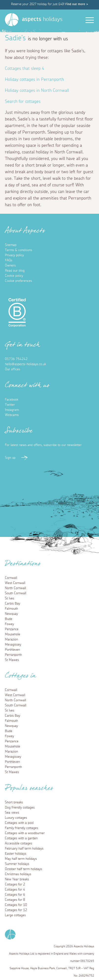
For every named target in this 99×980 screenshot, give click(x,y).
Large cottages (15, 915)
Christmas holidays (18, 874)
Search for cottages (23, 102)
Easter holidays (16, 854)
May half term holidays (21, 859)
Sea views (12, 813)
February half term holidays (24, 849)
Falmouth (11, 609)
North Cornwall (15, 588)
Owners (10, 266)
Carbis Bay (13, 604)
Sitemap (11, 245)
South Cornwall (16, 593)
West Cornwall (15, 583)
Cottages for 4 (15, 890)
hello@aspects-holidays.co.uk (25, 364)
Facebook (12, 400)
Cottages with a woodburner (25, 833)
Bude (9, 619)
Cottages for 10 (16, 905)
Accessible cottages (19, 843)
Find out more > (77, 4)
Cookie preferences (18, 281)
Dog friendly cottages (20, 808)
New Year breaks (17, 879)
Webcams (12, 415)
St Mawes (12, 660)
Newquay (11, 614)
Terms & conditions (19, 250)
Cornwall (11, 578)
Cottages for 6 (15, 895)
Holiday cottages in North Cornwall (37, 91)
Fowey (9, 624)
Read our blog (15, 271)
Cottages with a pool (19, 823)
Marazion (11, 639)
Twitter (10, 405)
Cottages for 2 (15, 884)
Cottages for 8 (15, 900)
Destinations (23, 565)
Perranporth (13, 655)
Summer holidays (17, 864)
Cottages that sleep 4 (25, 69)
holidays (42, 19)
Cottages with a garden (21, 838)
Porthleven (12, 650)
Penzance (12, 629)
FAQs (9, 260)
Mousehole (13, 634)
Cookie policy (14, 276)
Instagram (12, 410)
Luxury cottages (16, 818)
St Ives (10, 598)
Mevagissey (13, 645)
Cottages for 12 (16, 910)
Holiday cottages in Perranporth (34, 80)
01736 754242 (16, 359)
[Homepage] (12, 20)
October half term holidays (23, 869)
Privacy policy (14, 255)
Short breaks (14, 802)
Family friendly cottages (21, 828)
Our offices (13, 369)
